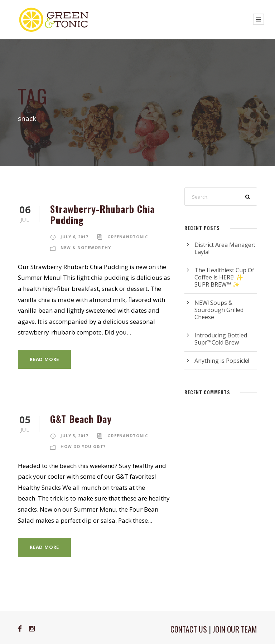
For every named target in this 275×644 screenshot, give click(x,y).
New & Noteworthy (86, 247)
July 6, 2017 (74, 237)
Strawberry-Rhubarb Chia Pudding (102, 214)
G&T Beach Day (81, 419)
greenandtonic (128, 237)
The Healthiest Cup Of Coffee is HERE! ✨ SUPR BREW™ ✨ (224, 277)
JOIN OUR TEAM (235, 629)
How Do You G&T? (83, 446)
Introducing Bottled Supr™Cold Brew (221, 339)
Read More (44, 359)
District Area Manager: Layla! (225, 248)
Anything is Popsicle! (222, 361)
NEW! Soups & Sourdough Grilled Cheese (219, 310)
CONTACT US (189, 629)
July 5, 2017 (74, 436)
